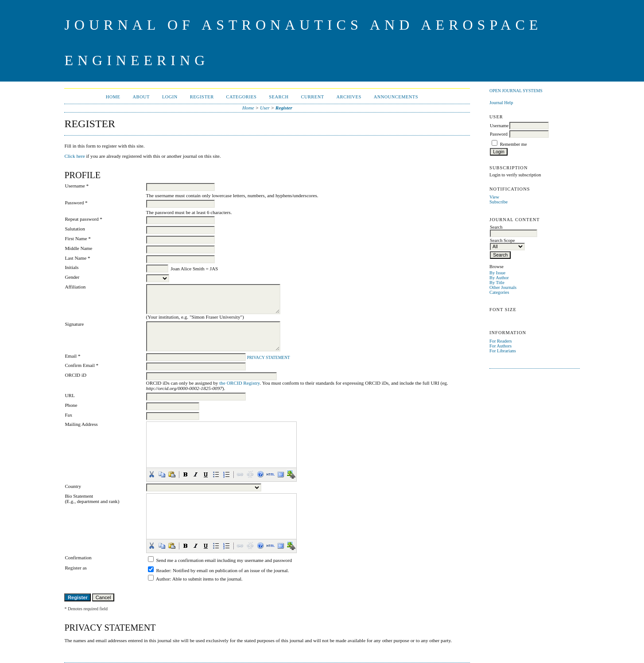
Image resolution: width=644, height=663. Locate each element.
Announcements (396, 97)
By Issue (497, 273)
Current (312, 97)
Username (499, 126)
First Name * (78, 238)
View (494, 197)
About (141, 97)
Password (499, 134)
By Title (497, 283)
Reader (163, 570)
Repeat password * (83, 219)
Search (279, 97)
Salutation (75, 229)
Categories (499, 292)
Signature (74, 324)
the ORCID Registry (239, 383)
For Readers (501, 341)
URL (70, 395)
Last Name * (77, 258)
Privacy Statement (268, 358)
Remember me (514, 144)
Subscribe (499, 202)
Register (202, 97)
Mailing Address (81, 424)
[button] (151, 474)
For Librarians (503, 351)
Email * (72, 356)
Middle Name (78, 248)
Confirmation (78, 558)
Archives (349, 97)
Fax (68, 415)
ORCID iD (76, 375)
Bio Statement (79, 496)
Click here (74, 156)
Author (163, 579)
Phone (71, 405)
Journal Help (501, 103)
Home (113, 97)
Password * (76, 203)
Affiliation (75, 287)
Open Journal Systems (516, 91)
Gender (72, 277)
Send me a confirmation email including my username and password (224, 560)
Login (170, 97)
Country (73, 486)
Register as (76, 568)
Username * (77, 186)
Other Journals (503, 287)
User (265, 108)
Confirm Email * (81, 365)
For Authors (500, 346)
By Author (499, 278)
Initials (72, 267)
